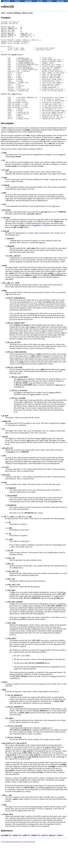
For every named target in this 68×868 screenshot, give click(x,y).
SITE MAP (17, 1)
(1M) (37, 243)
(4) (53, 853)
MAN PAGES (28, 1)
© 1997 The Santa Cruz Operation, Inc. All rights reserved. (18, 859)
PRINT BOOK (60, 1)
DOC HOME (7, 1)
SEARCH (49, 1)
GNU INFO (40, 1)
